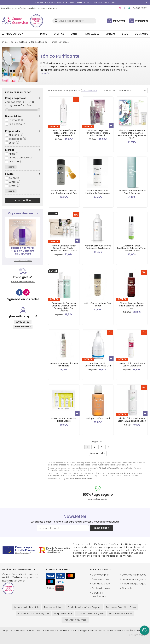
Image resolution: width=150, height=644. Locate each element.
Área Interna (136, 631)
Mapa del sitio (10, 631)
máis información (98, 499)
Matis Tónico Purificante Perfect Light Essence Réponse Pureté (64, 133)
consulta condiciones (23, 282)
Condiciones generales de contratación (91, 631)
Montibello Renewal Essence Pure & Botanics (132, 192)
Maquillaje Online (63, 613)
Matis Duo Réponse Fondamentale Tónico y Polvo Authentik (98, 133)
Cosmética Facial (108, 475)
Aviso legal (26, 631)
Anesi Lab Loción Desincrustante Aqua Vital (98, 365)
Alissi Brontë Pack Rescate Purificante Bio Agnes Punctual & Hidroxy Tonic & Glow (132, 134)
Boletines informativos (134, 575)
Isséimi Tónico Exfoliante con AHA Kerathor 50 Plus (64, 192)
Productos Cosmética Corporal (84, 607)
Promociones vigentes (134, 579)
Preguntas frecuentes (75, 620)
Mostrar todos (89, 91)
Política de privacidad (45, 631)
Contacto (127, 588)
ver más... (45, 73)
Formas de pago (101, 584)
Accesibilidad (121, 631)
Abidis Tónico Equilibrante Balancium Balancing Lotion (132, 420)
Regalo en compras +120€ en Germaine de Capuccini (23, 251)
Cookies (63, 631)
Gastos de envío (101, 588)
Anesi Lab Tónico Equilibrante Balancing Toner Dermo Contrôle (132, 248)
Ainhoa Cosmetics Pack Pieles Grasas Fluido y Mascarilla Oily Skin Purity (64, 248)
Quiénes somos (100, 579)
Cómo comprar (100, 575)
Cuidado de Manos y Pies (90, 613)
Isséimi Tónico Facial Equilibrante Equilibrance (98, 192)
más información (23, 261)
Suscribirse (102, 528)
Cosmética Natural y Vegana (34, 613)
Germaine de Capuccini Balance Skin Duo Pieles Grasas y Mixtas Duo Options (64, 307)
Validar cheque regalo (134, 584)
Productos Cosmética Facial (121, 607)
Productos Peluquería (120, 613)
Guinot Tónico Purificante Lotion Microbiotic (132, 365)
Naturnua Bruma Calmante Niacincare (64, 365)
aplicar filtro (24, 200)
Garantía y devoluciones (99, 594)
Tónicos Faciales (68, 475)
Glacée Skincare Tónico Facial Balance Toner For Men (132, 306)
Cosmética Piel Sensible (27, 607)
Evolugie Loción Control (98, 418)
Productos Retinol (53, 607)
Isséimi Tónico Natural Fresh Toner (98, 304)
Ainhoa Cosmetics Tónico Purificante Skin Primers (98, 247)
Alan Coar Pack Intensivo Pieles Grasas (64, 420)
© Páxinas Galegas (138, 635)
